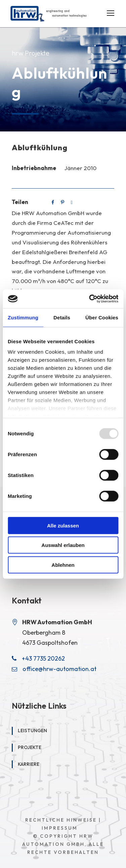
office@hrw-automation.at (59, 669)
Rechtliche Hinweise (61, 820)
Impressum (60, 828)
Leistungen (32, 731)
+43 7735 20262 (43, 658)
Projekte (30, 747)
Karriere (29, 764)
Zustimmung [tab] (23, 317)
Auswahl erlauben (63, 545)
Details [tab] (62, 317)
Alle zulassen (63, 525)
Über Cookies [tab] (102, 317)
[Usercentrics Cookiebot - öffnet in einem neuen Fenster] (90, 299)
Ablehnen (63, 565)
